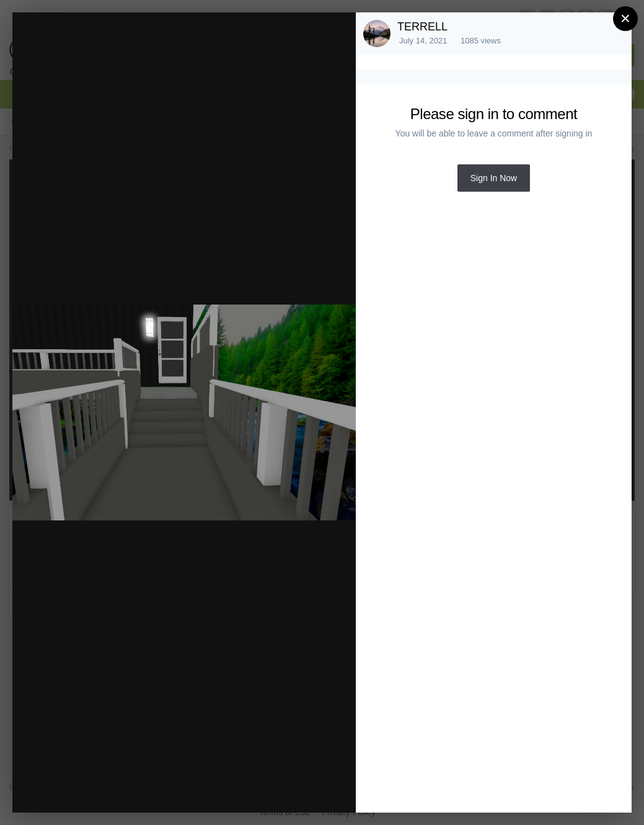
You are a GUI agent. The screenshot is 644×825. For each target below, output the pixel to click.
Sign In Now (494, 178)
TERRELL (422, 27)
